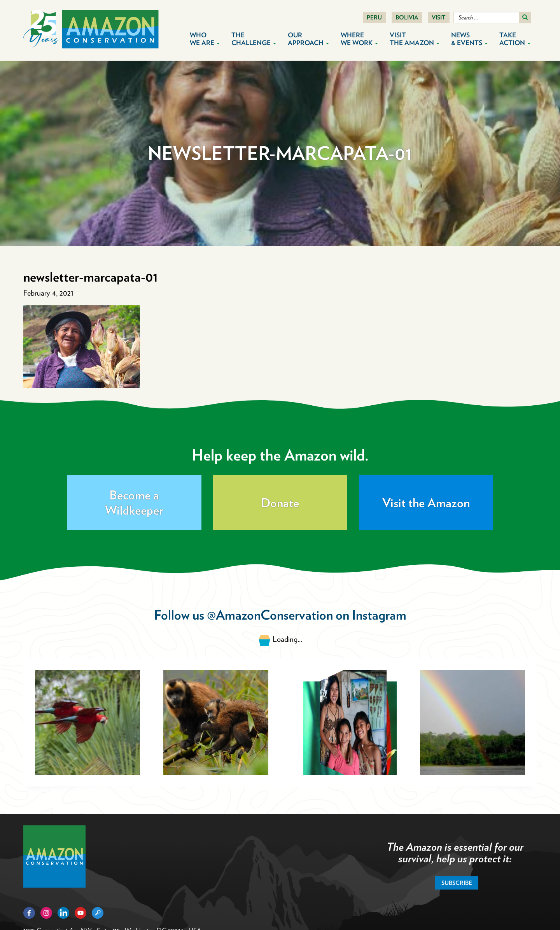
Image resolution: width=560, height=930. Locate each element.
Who (205, 39)
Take (515, 39)
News (469, 39)
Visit (439, 18)
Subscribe (457, 883)
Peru (374, 18)
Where (359, 39)
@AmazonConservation (270, 615)
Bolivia (407, 18)
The (254, 39)
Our (308, 39)
